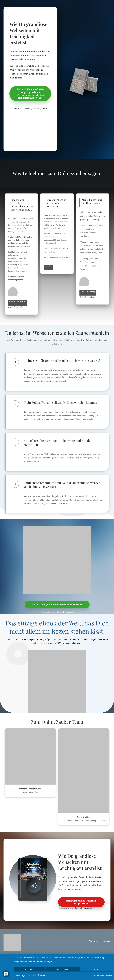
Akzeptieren (63, 970)
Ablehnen (29, 970)
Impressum (106, 941)
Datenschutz (94, 941)
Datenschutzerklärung (106, 976)
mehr (97, 970)
